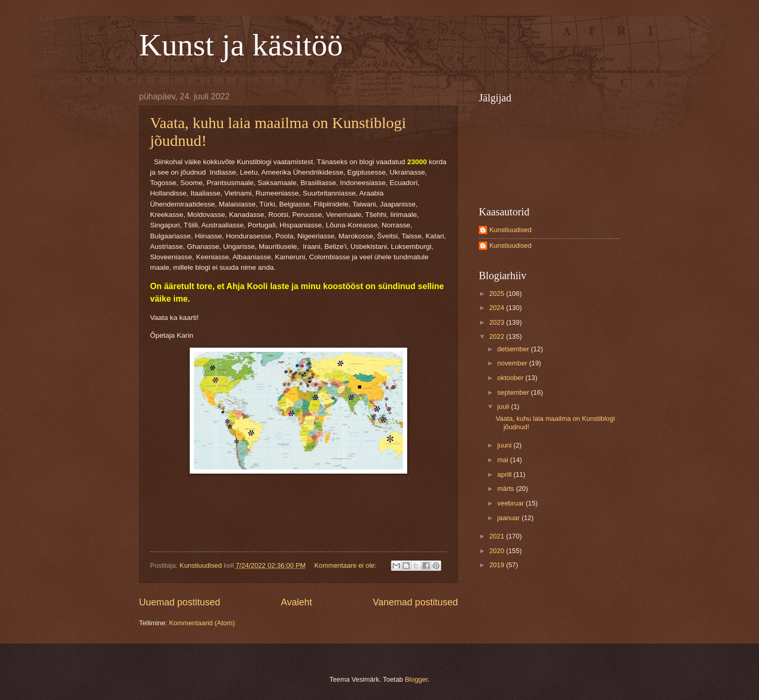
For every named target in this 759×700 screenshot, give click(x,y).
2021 (498, 536)
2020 (498, 551)
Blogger (417, 679)
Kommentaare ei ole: (346, 565)
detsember (514, 349)
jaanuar (509, 518)
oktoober (511, 378)
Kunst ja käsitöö (241, 45)
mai (503, 460)
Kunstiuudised (510, 230)
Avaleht (296, 602)
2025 (498, 294)
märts (507, 489)
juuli (504, 406)
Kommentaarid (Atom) (202, 623)
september (514, 392)
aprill (505, 474)
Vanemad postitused (415, 602)
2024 (498, 308)
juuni (505, 445)
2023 (498, 322)
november (513, 363)
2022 (498, 336)
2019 (498, 565)
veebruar (511, 503)
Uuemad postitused (180, 602)
